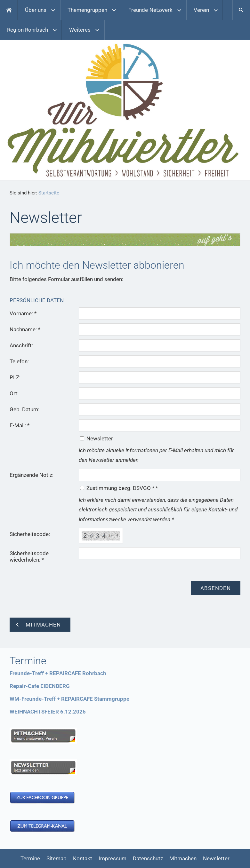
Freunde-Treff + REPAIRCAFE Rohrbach (58, 673)
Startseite (49, 193)
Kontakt (83, 858)
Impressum (113, 858)
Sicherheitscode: (30, 534)
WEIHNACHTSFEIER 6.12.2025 (48, 712)
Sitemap (56, 858)
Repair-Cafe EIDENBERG (40, 686)
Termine (30, 858)
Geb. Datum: (24, 409)
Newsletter (216, 858)
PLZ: (15, 377)
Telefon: (19, 361)
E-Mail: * (20, 425)
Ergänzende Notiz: (32, 475)
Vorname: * (23, 313)
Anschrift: (21, 345)
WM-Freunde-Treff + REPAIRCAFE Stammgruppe (69, 699)
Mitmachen (183, 858)
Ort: (14, 393)
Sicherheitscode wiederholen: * (29, 556)
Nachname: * (25, 329)
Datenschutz (148, 858)
